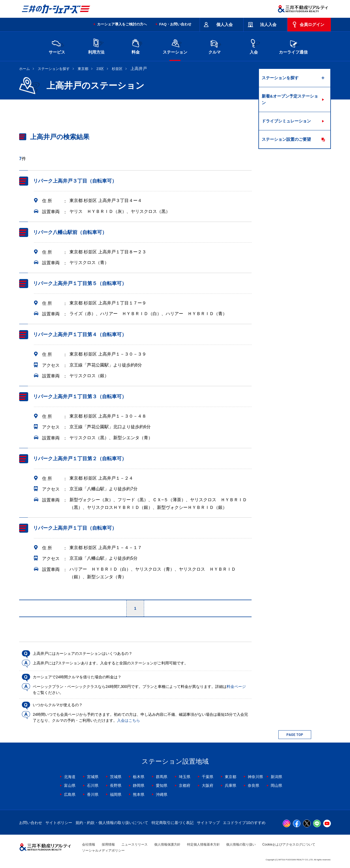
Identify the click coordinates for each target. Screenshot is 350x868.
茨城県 (116, 777)
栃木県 (139, 777)
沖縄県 (162, 794)
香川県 (93, 794)
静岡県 (139, 785)
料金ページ (236, 687)
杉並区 (117, 69)
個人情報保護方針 (167, 844)
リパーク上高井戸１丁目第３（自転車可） (80, 397)
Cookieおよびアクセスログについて (289, 844)
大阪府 (208, 785)
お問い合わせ (31, 823)
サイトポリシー (59, 823)
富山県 (70, 785)
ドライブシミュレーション (286, 121)
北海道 (70, 777)
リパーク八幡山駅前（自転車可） (70, 232)
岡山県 (276, 785)
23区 (100, 69)
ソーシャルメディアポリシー (103, 851)
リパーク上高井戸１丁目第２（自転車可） (80, 459)
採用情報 (108, 844)
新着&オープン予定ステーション (290, 99)
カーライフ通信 (293, 46)
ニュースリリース (135, 844)
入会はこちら (129, 720)
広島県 (70, 794)
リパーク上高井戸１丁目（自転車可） (75, 528)
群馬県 (162, 777)
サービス (57, 46)
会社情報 (89, 844)
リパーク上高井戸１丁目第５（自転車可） (80, 283)
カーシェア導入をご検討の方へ (122, 24)
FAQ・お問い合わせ (175, 24)
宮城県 (93, 777)
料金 (136, 46)
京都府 (185, 785)
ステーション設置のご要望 (286, 139)
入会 (254, 46)
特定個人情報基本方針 (203, 844)
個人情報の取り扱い (241, 844)
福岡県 (116, 794)
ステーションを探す (54, 69)
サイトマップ (208, 823)
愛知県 (162, 785)
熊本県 (139, 794)
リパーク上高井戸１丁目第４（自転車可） (80, 335)
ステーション (175, 46)
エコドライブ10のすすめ (244, 823)
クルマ (214, 46)
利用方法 (96, 46)
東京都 (83, 69)
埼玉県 (185, 777)
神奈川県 (255, 777)
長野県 (116, 785)
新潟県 (276, 777)
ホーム (24, 69)
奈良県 (253, 785)
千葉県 (208, 777)
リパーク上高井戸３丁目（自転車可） (75, 181)
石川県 (93, 785)
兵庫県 (231, 785)
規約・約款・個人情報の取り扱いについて (112, 823)
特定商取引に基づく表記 (173, 823)
